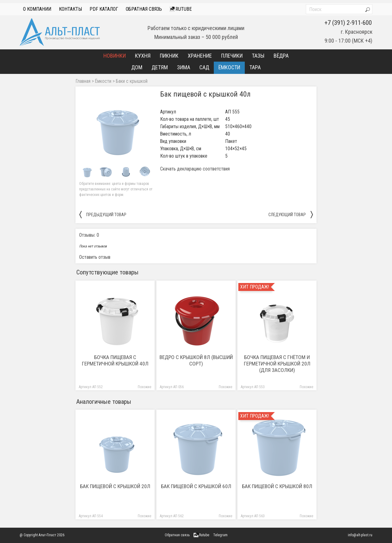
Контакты (70, 9)
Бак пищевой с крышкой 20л (115, 486)
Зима (184, 67)
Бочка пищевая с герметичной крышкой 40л (115, 360)
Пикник (169, 56)
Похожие (144, 387)
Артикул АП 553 (253, 387)
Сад (204, 67)
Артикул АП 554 (91, 516)
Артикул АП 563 (253, 516)
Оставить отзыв (95, 257)
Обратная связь (144, 9)
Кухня (143, 56)
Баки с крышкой (132, 81)
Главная (83, 81)
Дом (137, 67)
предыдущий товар (103, 214)
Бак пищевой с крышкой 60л (196, 486)
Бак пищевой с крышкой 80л (277, 486)
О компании (37, 9)
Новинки (115, 56)
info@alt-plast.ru (360, 535)
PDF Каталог (104, 9)
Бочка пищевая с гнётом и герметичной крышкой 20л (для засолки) (277, 364)
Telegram (220, 535)
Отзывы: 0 (89, 235)
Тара (255, 67)
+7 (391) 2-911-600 (348, 23)
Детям (160, 67)
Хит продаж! (255, 287)
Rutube (181, 9)
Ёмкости (229, 67)
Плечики (232, 56)
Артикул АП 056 (172, 387)
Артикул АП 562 (172, 516)
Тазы (258, 56)
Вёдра (281, 56)
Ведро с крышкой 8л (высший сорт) (196, 360)
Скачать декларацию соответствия (195, 169)
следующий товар (291, 214)
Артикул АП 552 (91, 387)
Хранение (200, 56)
